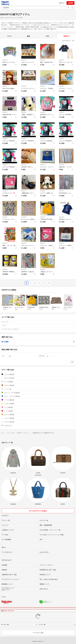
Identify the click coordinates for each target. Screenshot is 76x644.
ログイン (62, 3)
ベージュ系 (38, 389)
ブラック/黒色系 (38, 374)
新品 (29, 36)
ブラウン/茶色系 (38, 385)
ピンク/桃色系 (38, 407)
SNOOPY (5, 60)
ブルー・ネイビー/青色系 (38, 396)
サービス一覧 (5, 625)
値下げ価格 (38, 342)
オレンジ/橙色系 (38, 415)
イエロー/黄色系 (38, 404)
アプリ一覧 (42, 625)
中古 (47, 36)
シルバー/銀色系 (38, 418)
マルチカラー (38, 426)
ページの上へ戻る (38, 633)
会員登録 (70, 3)
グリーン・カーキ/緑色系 (38, 393)
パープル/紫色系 (38, 400)
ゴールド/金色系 (38, 422)
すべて (9, 36)
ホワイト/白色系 (38, 378)
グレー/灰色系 (38, 382)
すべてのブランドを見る (38, 511)
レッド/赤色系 (38, 411)
